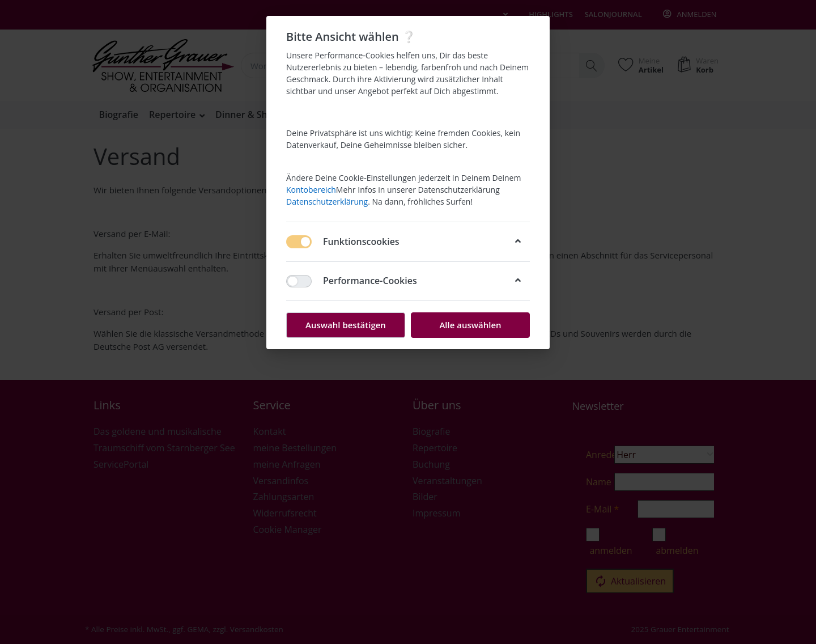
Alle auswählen (470, 325)
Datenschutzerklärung (327, 202)
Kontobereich (311, 190)
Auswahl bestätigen (346, 325)
